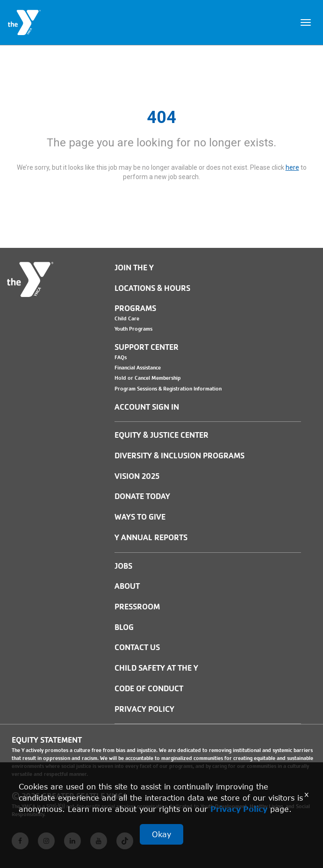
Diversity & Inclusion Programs (179, 456)
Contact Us (137, 647)
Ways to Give (140, 517)
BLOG (124, 627)
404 (161, 117)
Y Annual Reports (151, 538)
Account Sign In (147, 407)
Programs (135, 308)
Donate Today (142, 496)
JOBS (123, 566)
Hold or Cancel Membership (148, 378)
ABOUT (127, 586)
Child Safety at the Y (156, 668)
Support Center (147, 347)
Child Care (127, 318)
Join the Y (134, 268)
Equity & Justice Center (161, 435)
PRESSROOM (137, 607)
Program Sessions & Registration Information (168, 389)
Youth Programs (133, 329)
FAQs (121, 357)
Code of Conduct (149, 689)
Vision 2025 (137, 476)
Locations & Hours (152, 288)
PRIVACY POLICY (144, 709)
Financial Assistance (138, 368)
